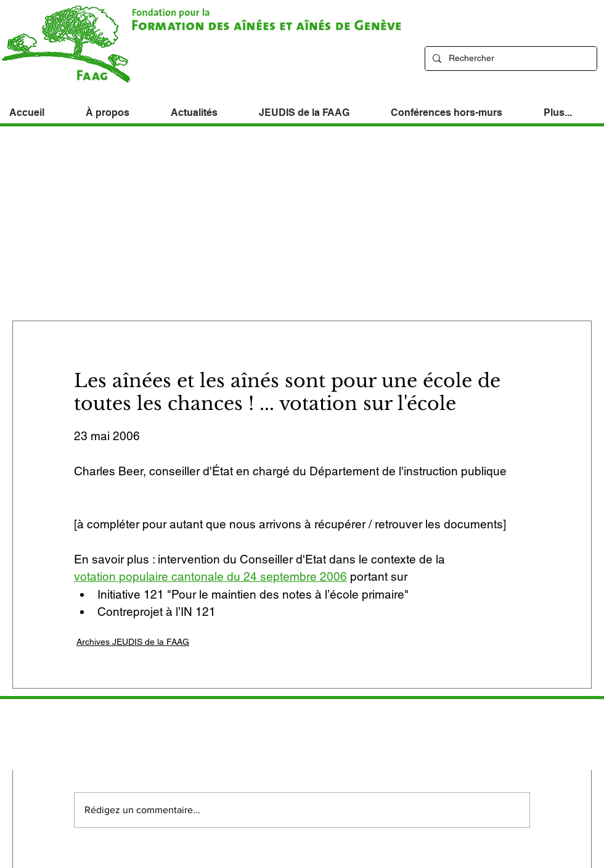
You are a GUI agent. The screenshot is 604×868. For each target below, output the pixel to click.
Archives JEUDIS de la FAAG (133, 642)
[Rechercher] (510, 59)
